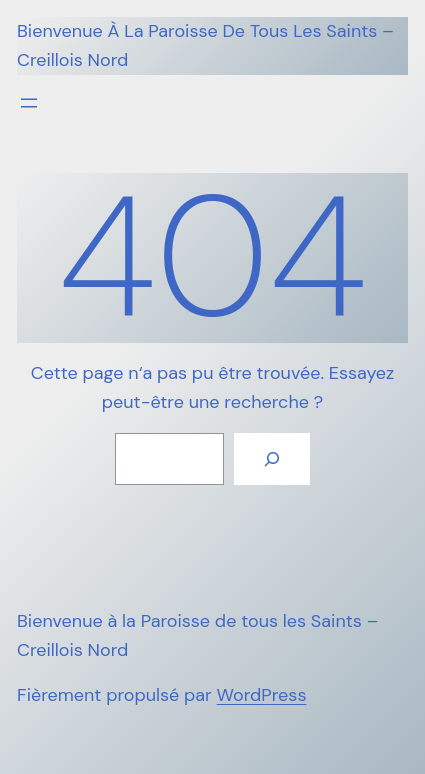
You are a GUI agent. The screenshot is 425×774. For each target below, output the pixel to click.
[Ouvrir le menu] (29, 103)
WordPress (262, 695)
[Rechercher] (272, 459)
